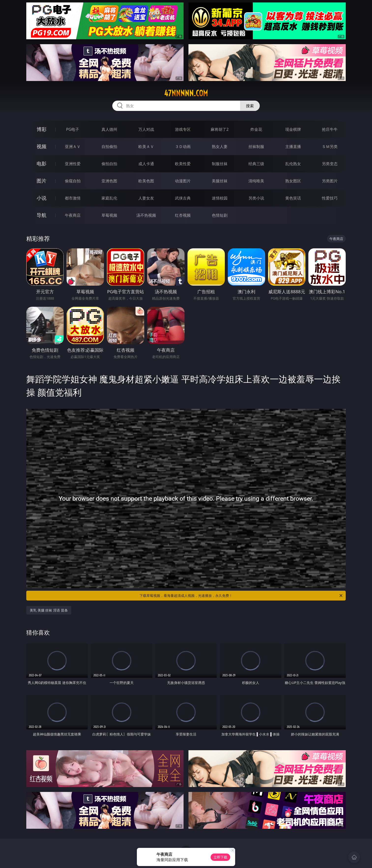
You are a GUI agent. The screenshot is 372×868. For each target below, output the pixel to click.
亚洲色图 (109, 181)
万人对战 (146, 129)
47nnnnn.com (186, 93)
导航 (42, 215)
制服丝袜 (220, 164)
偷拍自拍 (109, 164)
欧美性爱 (183, 164)
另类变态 (330, 164)
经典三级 (256, 164)
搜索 (250, 106)
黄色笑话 (293, 198)
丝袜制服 (256, 147)
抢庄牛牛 (330, 129)
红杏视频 (183, 215)
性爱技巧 (330, 198)
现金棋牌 (293, 129)
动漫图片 (183, 181)
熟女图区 (293, 181)
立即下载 (220, 857)
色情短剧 (220, 215)
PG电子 (73, 129)
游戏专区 (183, 129)
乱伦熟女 (293, 164)
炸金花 (256, 129)
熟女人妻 (220, 147)
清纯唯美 (256, 181)
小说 (42, 198)
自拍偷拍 (109, 147)
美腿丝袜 (220, 181)
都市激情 (73, 198)
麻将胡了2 (220, 129)
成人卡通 (146, 164)
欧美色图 (146, 181)
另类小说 (256, 198)
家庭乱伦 (109, 198)
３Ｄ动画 (183, 147)
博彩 (42, 129)
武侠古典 (183, 198)
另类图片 (330, 181)
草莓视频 (109, 215)
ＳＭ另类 (330, 147)
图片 (42, 181)
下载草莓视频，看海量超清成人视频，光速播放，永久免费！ (241, 596)
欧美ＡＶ (146, 147)
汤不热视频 (146, 215)
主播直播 (293, 147)
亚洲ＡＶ (73, 147)
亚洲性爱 (73, 164)
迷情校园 (220, 198)
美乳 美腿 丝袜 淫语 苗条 (49, 610)
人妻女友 (146, 198)
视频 (42, 146)
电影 (42, 164)
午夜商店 (73, 215)
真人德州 (109, 129)
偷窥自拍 (73, 181)
